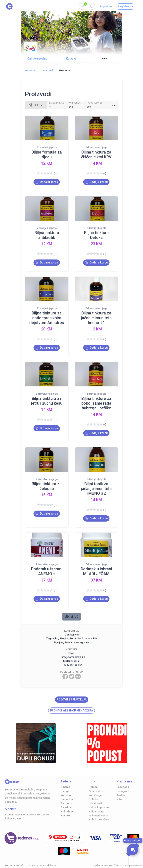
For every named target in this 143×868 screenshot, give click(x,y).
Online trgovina (37, 59)
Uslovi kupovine (99, 800)
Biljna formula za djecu (47, 155)
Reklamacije (96, 805)
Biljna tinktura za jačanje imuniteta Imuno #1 (96, 316)
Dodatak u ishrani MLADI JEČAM (96, 566)
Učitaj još (71, 610)
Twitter (121, 788)
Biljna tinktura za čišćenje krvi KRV (96, 155)
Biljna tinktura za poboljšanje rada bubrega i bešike (96, 400)
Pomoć (93, 780)
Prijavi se (106, 6)
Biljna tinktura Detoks (96, 234)
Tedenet (30, 70)
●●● (105, 59)
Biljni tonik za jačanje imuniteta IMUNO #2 (96, 484)
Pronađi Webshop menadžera (71, 704)
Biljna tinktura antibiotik (47, 234)
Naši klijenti (68, 805)
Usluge (65, 784)
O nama (65, 780)
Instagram (123, 784)
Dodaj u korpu (47, 182)
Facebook (123, 780)
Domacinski (47, 70)
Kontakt (71, 59)
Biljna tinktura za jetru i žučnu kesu (47, 397)
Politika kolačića (99, 813)
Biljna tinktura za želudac (47, 482)
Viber (120, 792)
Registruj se (126, 6)
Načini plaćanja (98, 809)
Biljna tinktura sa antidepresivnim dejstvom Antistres (47, 316)
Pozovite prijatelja (72, 693)
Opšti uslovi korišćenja (107, 859)
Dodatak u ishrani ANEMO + (47, 566)
